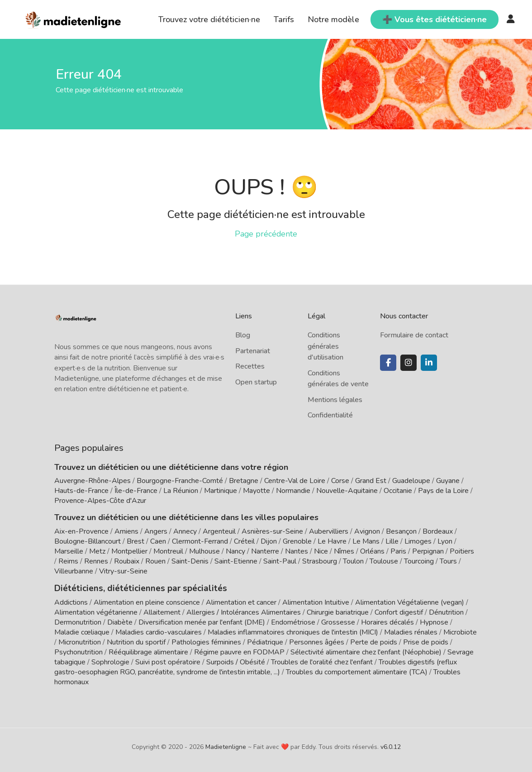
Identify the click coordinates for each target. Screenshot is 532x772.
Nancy (235, 551)
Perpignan (428, 551)
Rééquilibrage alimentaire (148, 651)
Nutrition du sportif (136, 641)
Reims (68, 561)
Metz (97, 551)
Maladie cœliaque (82, 631)
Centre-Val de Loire (295, 481)
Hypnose (434, 621)
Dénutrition (446, 611)
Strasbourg (320, 561)
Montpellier (129, 551)
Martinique (221, 491)
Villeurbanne (74, 571)
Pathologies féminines (206, 641)
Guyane (448, 481)
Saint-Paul (280, 561)
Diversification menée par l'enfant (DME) (203, 621)
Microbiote (460, 631)
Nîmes (344, 551)
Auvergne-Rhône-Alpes (93, 481)
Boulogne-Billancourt (88, 541)
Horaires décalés (387, 621)
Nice (321, 551)
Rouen (155, 561)
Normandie (293, 491)
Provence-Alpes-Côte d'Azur (100, 501)
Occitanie (398, 491)
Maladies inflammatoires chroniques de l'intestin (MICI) (293, 631)
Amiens (126, 531)
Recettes (250, 366)
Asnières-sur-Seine (272, 531)
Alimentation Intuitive (316, 601)
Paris (398, 551)
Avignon (367, 531)
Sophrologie (110, 661)
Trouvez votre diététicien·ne (209, 19)
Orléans (372, 551)
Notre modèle (333, 19)
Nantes (297, 551)
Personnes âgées (317, 641)
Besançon (401, 531)
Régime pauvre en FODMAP (239, 651)
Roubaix (127, 561)
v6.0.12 (391, 746)
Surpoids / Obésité (236, 661)
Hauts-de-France (81, 491)
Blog (243, 335)
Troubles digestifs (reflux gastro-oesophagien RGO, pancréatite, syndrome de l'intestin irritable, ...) (256, 666)
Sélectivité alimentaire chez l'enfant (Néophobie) (366, 651)
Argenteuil (219, 531)
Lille (392, 541)
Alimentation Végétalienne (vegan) (410, 601)
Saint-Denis (190, 561)
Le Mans (366, 541)
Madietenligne (226, 746)
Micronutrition (80, 641)
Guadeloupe (411, 481)
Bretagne (244, 481)
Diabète (120, 621)
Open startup (256, 382)
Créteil (244, 541)
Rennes (96, 561)
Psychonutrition (78, 651)
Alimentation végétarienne (96, 611)
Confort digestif (399, 611)
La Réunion (181, 491)
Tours (448, 561)
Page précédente (266, 234)
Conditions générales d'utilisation (325, 346)
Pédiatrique (265, 641)
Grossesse (338, 621)
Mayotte (256, 491)
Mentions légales (335, 400)
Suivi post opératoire (168, 661)
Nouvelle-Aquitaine (347, 491)
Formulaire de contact (414, 335)
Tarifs (284, 19)
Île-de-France (136, 491)
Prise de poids (426, 641)
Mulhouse (204, 551)
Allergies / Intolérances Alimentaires (244, 611)
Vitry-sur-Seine (123, 571)
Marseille (69, 551)
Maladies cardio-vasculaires (159, 631)
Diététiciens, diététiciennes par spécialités (135, 588)
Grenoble (297, 541)
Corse (340, 481)
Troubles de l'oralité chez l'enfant (322, 661)
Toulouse (384, 561)
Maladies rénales (411, 631)
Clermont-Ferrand (200, 541)
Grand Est (371, 481)
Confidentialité (330, 415)
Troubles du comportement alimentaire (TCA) (357, 671)
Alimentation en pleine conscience (147, 601)
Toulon (353, 561)
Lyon (445, 541)
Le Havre (332, 541)
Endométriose (293, 621)
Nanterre (265, 551)
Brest (135, 541)
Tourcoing (419, 561)
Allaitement (162, 611)
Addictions (71, 601)
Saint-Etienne (236, 561)
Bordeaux (438, 531)
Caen (158, 541)
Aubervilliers (329, 531)
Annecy (185, 531)
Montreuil (168, 551)
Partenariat (253, 351)
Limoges (418, 541)
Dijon (269, 541)
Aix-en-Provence (81, 531)
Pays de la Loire (443, 491)
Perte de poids (374, 641)
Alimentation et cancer (241, 601)
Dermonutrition (79, 621)
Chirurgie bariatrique (338, 611)
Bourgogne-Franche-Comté (180, 481)
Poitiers (462, 551)
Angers (156, 531)
